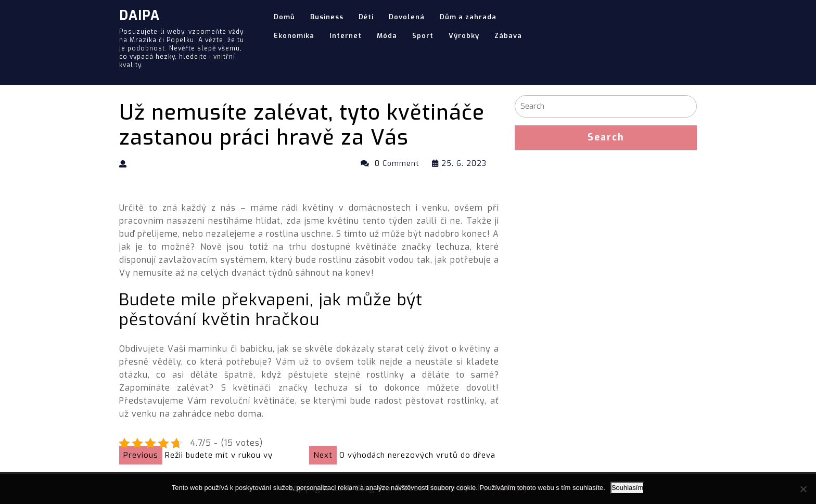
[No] (803, 489)
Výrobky (464, 36)
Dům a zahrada (468, 17)
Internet (346, 36)
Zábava (508, 36)
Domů (284, 17)
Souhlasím (627, 488)
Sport (423, 36)
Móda (387, 36)
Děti (366, 17)
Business (327, 17)
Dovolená (407, 17)
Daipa (139, 15)
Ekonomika (294, 36)
